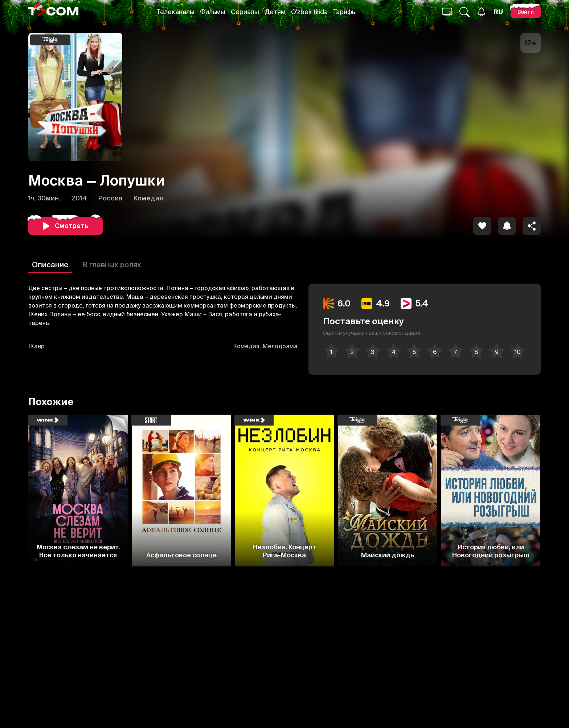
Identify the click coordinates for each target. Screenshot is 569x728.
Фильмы (213, 12)
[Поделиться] (532, 226)
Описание (50, 265)
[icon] (482, 226)
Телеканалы (176, 12)
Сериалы (245, 12)
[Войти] (526, 12)
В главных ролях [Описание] (112, 265)
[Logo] (53, 12)
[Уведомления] (481, 12)
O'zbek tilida (309, 12)
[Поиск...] (447, 12)
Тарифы (345, 12)
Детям (275, 12)
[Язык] (498, 12)
